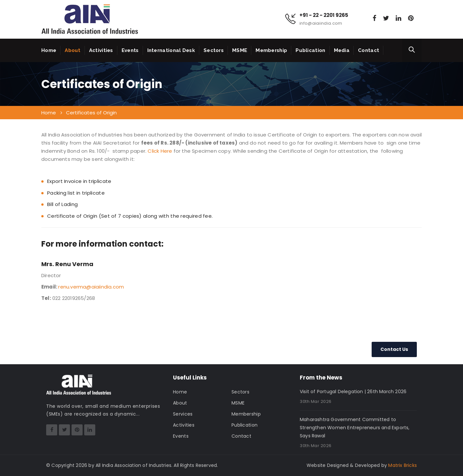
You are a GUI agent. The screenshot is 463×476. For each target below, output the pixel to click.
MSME (240, 50)
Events (130, 50)
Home (49, 50)
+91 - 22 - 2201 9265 (324, 15)
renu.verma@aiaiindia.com (91, 287)
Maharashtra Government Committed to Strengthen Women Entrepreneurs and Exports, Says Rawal (355, 428)
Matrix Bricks (403, 465)
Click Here (160, 151)
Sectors (214, 50)
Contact (369, 50)
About (73, 50)
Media (342, 50)
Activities (101, 50)
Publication (310, 50)
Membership (271, 50)
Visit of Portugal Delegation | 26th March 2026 (353, 392)
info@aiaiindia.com (321, 23)
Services (183, 414)
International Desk (171, 50)
